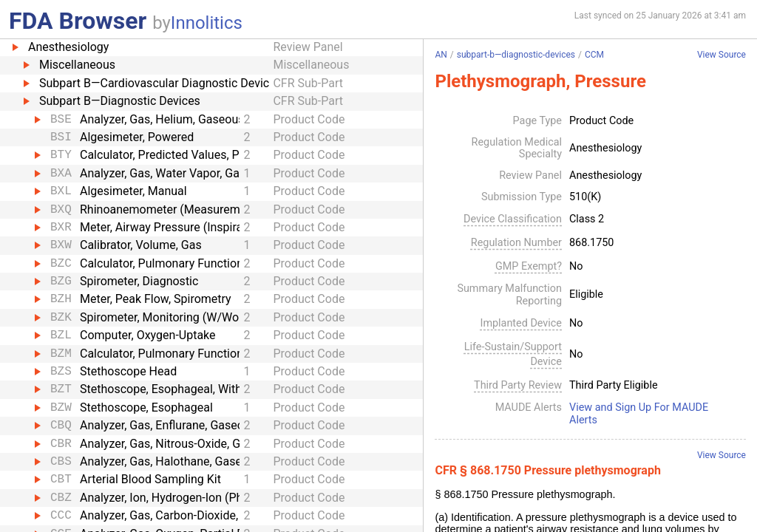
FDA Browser (78, 21)
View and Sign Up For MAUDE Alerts (639, 414)
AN (441, 55)
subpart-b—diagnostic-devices (516, 55)
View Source (722, 55)
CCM (594, 55)
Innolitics (207, 23)
